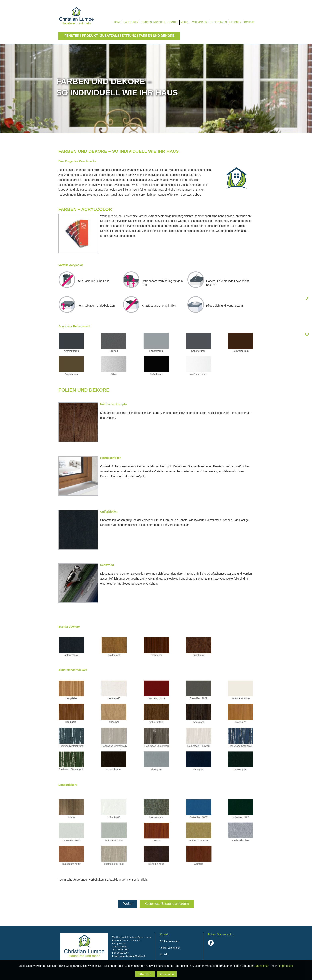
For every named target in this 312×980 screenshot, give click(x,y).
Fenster (173, 22)
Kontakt (249, 22)
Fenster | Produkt (81, 36)
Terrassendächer (153, 22)
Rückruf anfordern (170, 941)
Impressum (286, 966)
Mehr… (185, 22)
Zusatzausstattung (118, 36)
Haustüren (131, 22)
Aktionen (235, 22)
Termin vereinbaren (170, 948)
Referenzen (219, 22)
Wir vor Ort (200, 22)
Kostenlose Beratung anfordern (167, 904)
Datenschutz (261, 966)
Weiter (128, 904)
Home (118, 22)
